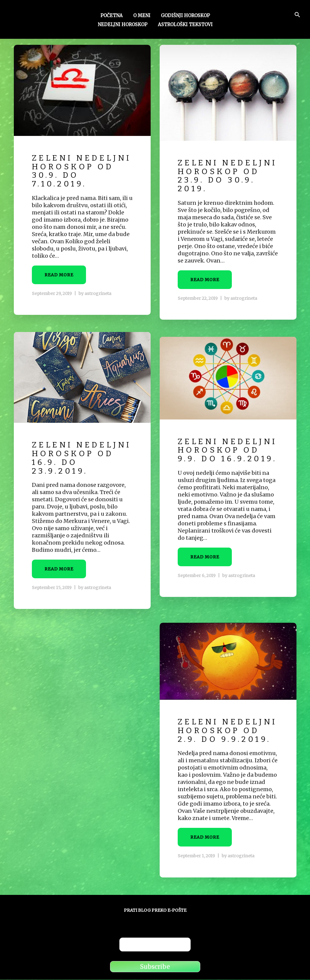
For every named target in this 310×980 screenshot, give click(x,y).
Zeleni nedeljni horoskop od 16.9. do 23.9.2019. (74, 462)
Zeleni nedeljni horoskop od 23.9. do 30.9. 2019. (219, 180)
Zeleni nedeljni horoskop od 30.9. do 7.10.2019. (74, 175)
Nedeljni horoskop (123, 25)
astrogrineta (98, 302)
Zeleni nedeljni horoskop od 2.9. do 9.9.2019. (226, 735)
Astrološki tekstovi (185, 25)
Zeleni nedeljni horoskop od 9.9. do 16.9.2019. (219, 459)
